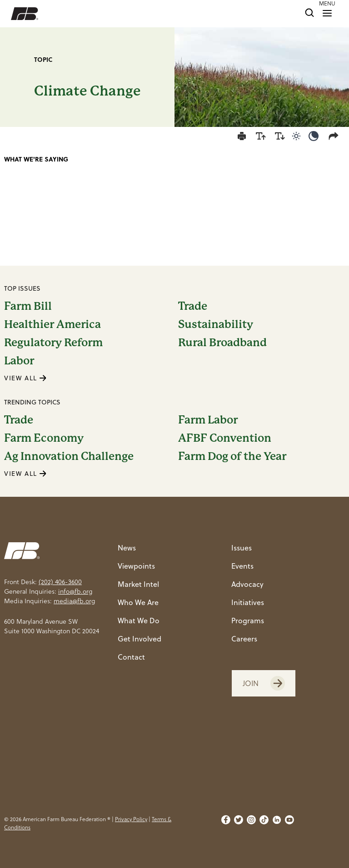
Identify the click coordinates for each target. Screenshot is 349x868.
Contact (131, 657)
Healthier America (52, 324)
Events (242, 566)
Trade (193, 306)
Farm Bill (28, 306)
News (127, 548)
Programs (248, 621)
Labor (19, 361)
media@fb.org (74, 601)
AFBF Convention (225, 438)
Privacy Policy (131, 819)
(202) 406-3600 (60, 582)
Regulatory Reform (53, 343)
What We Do (139, 621)
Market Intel (138, 584)
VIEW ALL (25, 378)
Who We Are (138, 602)
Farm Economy (44, 438)
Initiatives (248, 602)
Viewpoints (136, 566)
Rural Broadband (222, 343)
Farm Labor (208, 420)
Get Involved (140, 639)
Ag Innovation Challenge (69, 456)
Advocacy (247, 584)
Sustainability (216, 324)
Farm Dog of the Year (232, 456)
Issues (242, 548)
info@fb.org (75, 591)
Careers (244, 639)
